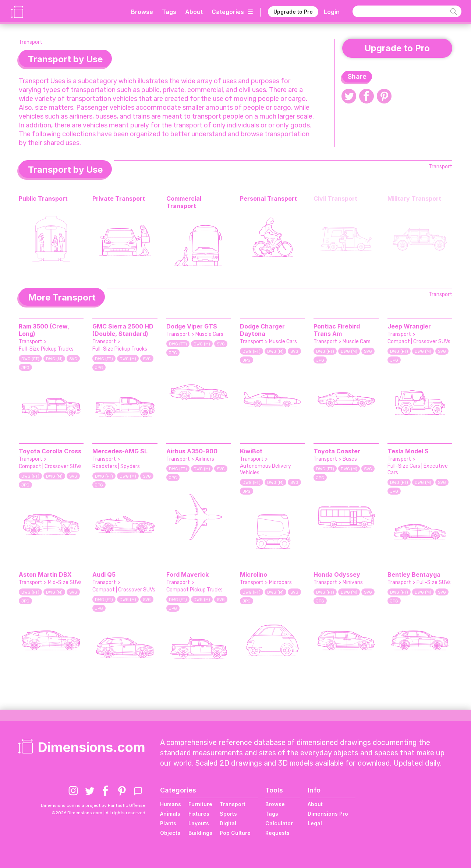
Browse (142, 11)
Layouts (199, 823)
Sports (228, 814)
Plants (168, 823)
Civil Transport (335, 198)
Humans (171, 804)
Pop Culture (235, 833)
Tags (169, 11)
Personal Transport (268, 198)
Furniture (200, 804)
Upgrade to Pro (293, 11)
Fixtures (199, 814)
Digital (228, 823)
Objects (170, 833)
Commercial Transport (184, 202)
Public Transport (43, 198)
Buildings (200, 833)
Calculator (279, 823)
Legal (315, 823)
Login (332, 11)
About (194, 11)
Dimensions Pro (328, 814)
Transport (31, 42)
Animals (170, 814)
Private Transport (119, 198)
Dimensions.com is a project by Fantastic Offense (93, 805)
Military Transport (414, 198)
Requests (277, 833)
